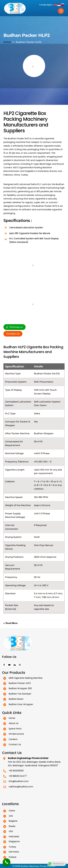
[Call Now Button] (7, 862)
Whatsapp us (15, 327)
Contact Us (13, 334)
